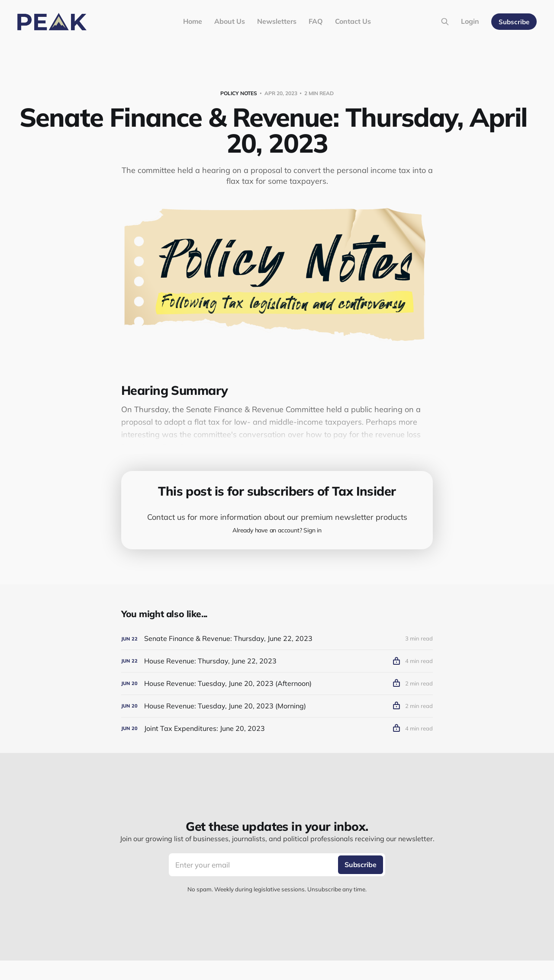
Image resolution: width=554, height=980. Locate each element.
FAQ (316, 21)
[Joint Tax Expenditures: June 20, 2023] (277, 729)
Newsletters (277, 21)
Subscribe (514, 22)
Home (193, 21)
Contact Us (353, 21)
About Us (230, 21)
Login (470, 21)
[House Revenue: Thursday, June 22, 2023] (277, 661)
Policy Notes (239, 93)
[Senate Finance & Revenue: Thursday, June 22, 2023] (277, 639)
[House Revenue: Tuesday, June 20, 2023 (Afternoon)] (277, 684)
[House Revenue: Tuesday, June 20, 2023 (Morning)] (277, 706)
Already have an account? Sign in (277, 530)
